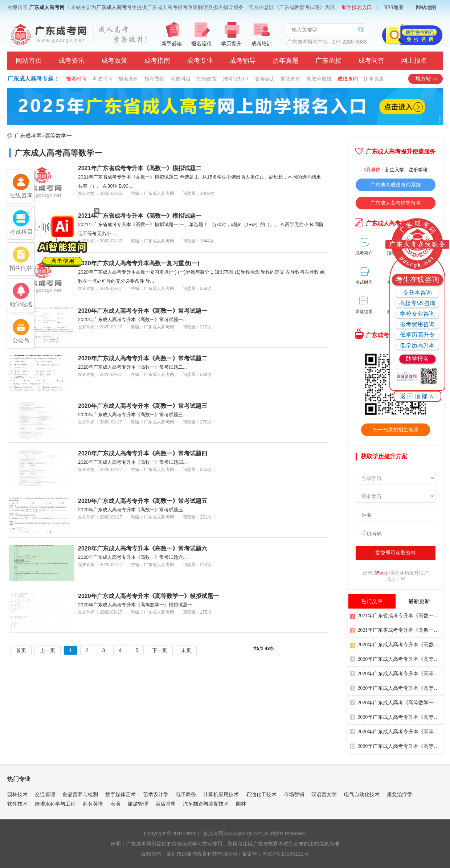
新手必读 (172, 44)
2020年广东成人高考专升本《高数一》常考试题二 (143, 358)
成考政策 (114, 61)
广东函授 (328, 61)
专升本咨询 (417, 293)
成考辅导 (243, 61)
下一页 (160, 650)
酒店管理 (165, 804)
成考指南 (157, 61)
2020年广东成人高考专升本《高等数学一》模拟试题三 (396, 688)
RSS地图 (394, 7)
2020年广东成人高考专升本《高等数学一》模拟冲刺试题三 (396, 717)
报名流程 (201, 44)
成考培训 (262, 44)
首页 (21, 650)
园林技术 (17, 794)
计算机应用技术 (221, 794)
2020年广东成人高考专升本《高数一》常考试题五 (143, 501)
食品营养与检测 (80, 794)
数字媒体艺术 (120, 794)
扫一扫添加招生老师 (396, 430)
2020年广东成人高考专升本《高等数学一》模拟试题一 (148, 596)
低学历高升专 (417, 335)
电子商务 (186, 794)
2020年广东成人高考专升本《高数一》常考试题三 (143, 406)
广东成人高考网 (47, 7)
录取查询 (290, 79)
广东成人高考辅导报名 (396, 203)
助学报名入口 (357, 7)
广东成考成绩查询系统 (396, 185)
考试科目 (181, 79)
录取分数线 (319, 79)
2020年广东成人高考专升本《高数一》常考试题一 (143, 311)
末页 (186, 650)
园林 (241, 804)
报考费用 (155, 79)
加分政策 (207, 79)
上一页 (48, 650)
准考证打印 (236, 79)
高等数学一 (58, 136)
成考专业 (200, 61)
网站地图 (426, 7)
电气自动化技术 (362, 794)
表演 (115, 804)
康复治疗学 (400, 794)
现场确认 (264, 79)
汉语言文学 (324, 794)
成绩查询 (348, 79)
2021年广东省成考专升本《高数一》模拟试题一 (140, 216)
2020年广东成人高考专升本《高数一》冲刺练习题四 (396, 644)
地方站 (427, 79)
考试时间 (102, 79)
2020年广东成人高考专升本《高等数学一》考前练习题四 (396, 731)
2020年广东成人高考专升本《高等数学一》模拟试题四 (396, 673)
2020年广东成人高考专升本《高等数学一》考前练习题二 (396, 746)
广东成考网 (28, 136)
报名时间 (76, 79)
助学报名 (417, 359)
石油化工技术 (261, 794)
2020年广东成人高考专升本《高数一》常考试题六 (143, 548)
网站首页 (29, 61)
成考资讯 (71, 61)
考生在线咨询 (417, 279)
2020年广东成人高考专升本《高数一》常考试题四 (143, 453)
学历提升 (231, 44)
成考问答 (371, 61)
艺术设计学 (156, 794)
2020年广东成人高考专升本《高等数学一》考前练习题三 (396, 659)
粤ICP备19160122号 (286, 854)
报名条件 (128, 79)
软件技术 (17, 804)
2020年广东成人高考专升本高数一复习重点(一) (139, 263)
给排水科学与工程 (55, 804)
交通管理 (45, 794)
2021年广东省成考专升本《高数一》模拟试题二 (140, 168)
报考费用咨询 (417, 324)
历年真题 (286, 61)
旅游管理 (138, 804)
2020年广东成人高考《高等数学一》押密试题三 (396, 702)
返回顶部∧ (418, 396)
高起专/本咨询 (417, 303)
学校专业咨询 (417, 314)
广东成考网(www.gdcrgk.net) (230, 834)
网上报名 (414, 61)
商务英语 (93, 804)
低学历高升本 (417, 345)
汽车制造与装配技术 (206, 804)
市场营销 (294, 794)
